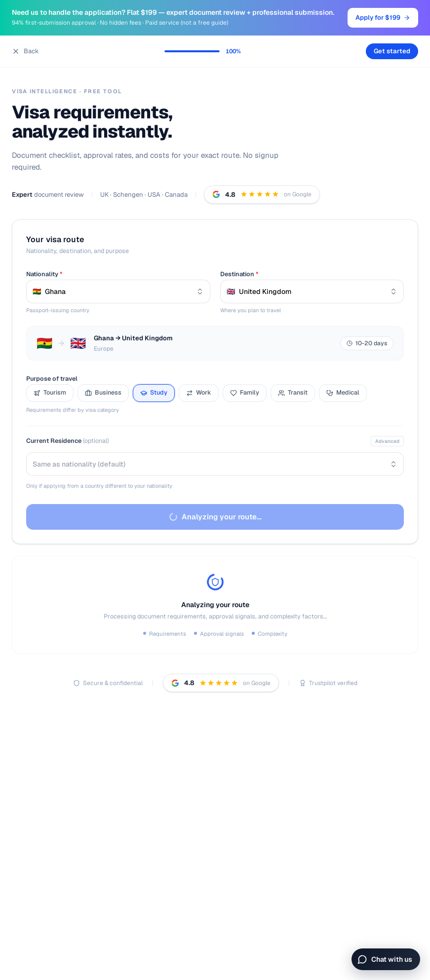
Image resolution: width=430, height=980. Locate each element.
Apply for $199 (383, 18)
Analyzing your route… (214, 517)
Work (199, 392)
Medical (343, 392)
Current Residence (67, 441)
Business (103, 392)
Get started (392, 51)
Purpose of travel (52, 379)
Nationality (44, 274)
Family (245, 392)
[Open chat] (386, 959)
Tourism (50, 392)
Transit (293, 392)
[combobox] (118, 291)
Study (154, 392)
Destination (239, 274)
